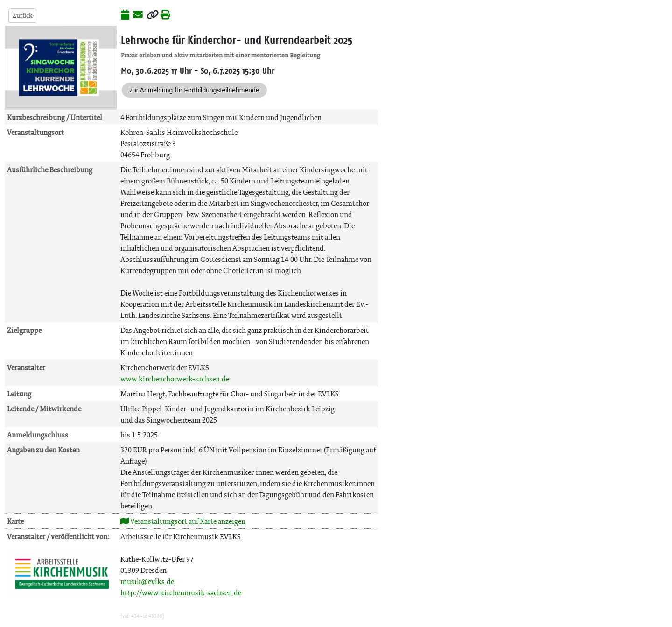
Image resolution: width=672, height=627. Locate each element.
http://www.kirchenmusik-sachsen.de (181, 593)
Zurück (22, 16)
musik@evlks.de (147, 581)
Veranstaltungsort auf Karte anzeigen (183, 521)
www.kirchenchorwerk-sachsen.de (175, 379)
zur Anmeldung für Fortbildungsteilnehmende (194, 90)
